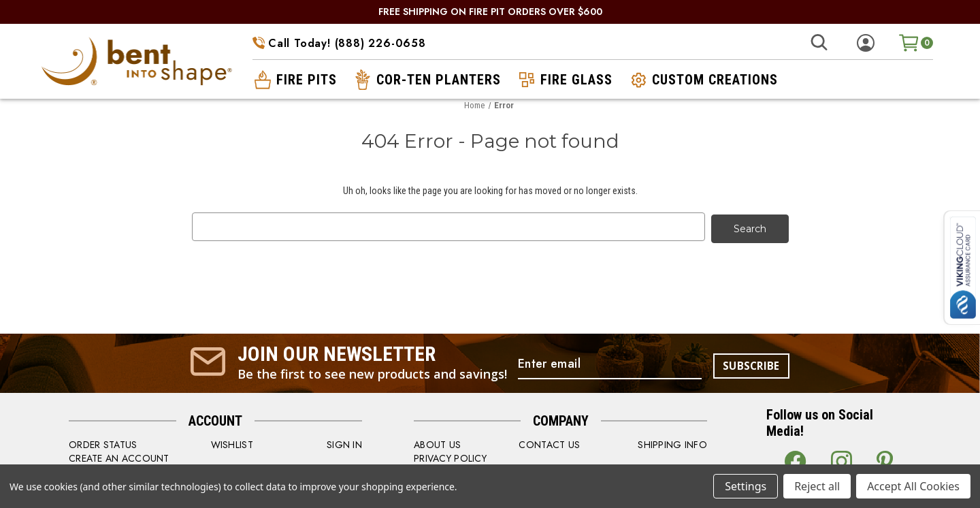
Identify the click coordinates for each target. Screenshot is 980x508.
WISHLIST (232, 443)
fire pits (294, 80)
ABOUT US (437, 443)
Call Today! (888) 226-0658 (339, 43)
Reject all (817, 486)
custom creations (703, 80)
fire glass (564, 80)
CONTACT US (549, 443)
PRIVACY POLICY (450, 456)
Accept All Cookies (913, 486)
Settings (746, 486)
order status (103, 443)
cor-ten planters (426, 80)
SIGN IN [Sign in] (344, 443)
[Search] (818, 43)
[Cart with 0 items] (916, 43)
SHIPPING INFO (672, 443)
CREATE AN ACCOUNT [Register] (119, 456)
